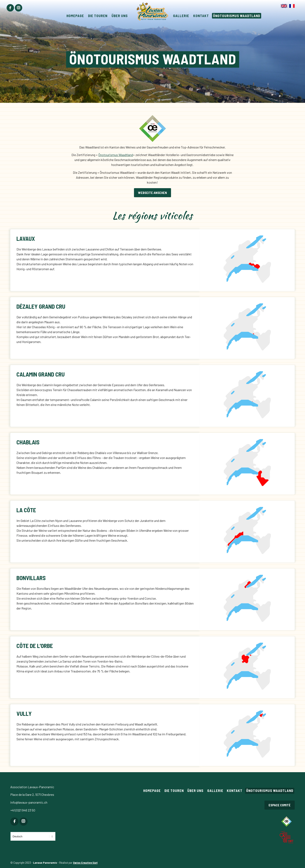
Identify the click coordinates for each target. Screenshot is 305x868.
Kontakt (235, 790)
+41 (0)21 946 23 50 (23, 810)
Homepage (152, 790)
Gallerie (215, 790)
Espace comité (280, 805)
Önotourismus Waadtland (116, 155)
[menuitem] (10, 8)
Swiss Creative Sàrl (85, 863)
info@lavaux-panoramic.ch (29, 802)
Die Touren (174, 790)
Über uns (195, 790)
